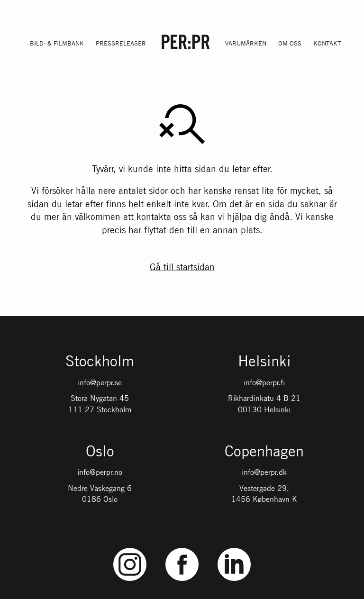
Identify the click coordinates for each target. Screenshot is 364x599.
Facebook (182, 548)
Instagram (130, 548)
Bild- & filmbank (57, 43)
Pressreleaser (121, 43)
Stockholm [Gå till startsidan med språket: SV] (100, 362)
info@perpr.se (100, 382)
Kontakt (327, 43)
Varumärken (246, 43)
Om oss (290, 43)
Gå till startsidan (182, 267)
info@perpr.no (100, 472)
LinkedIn (234, 548)
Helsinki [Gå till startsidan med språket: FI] (264, 362)
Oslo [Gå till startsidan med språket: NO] (100, 452)
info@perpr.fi (264, 382)
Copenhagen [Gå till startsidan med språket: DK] (264, 452)
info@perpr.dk (264, 472)
